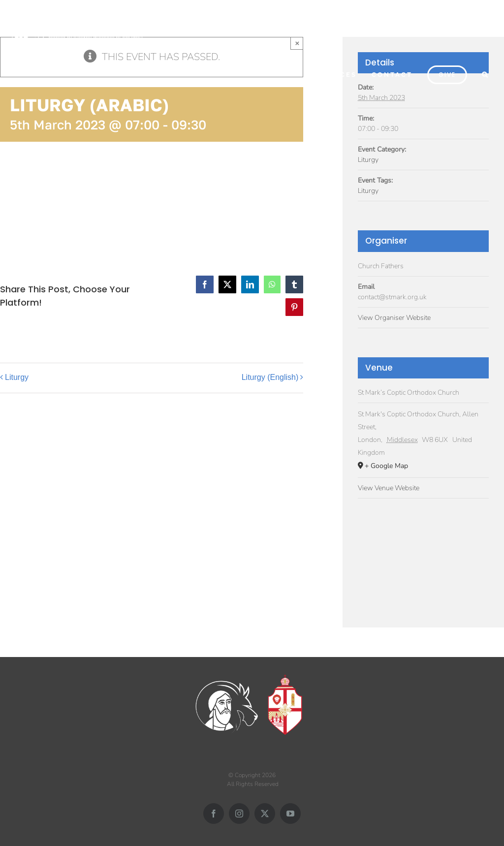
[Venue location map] (423, 557)
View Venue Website (389, 488)
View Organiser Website (394, 318)
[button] (486, 74)
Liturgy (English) (270, 377)
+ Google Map (386, 466)
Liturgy (17, 377)
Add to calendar (49, 198)
